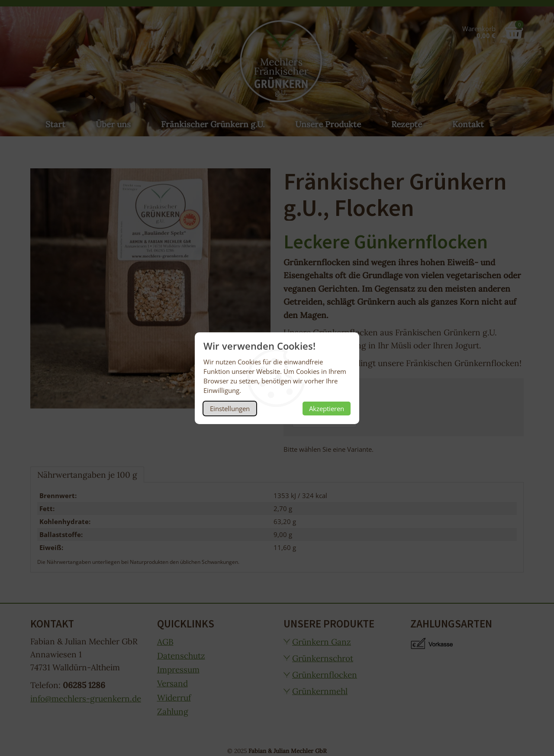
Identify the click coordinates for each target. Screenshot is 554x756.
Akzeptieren (327, 409)
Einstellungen (230, 409)
